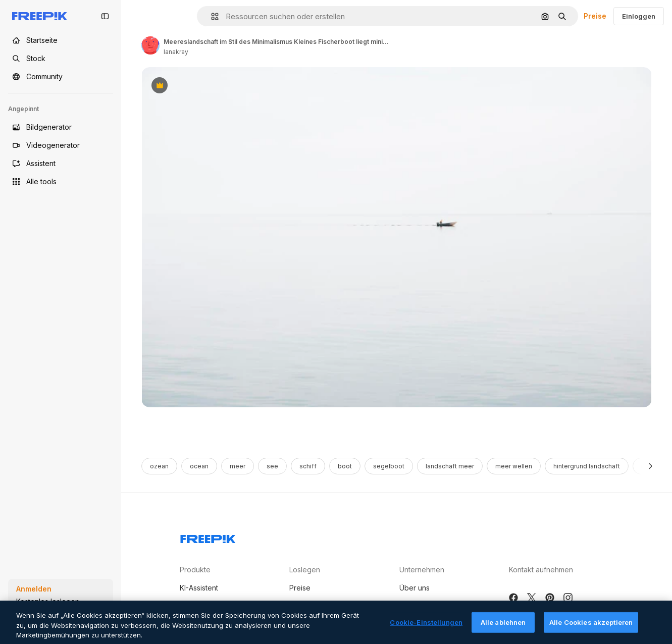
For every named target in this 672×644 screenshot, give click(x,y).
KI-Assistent (199, 588)
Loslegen (305, 570)
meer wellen (514, 466)
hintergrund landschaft (587, 466)
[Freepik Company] (208, 537)
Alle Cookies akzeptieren (591, 630)
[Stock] (61, 59)
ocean (199, 466)
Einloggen (639, 16)
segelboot (389, 466)
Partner (301, 607)
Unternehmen (422, 570)
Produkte (195, 570)
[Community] (61, 77)
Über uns (415, 588)
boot (345, 466)
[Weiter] (651, 466)
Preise (595, 16)
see (272, 466)
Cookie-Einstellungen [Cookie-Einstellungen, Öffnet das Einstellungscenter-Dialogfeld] (426, 630)
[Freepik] (40, 16)
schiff (308, 466)
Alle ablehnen (503, 630)
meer (238, 466)
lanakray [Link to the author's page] (176, 52)
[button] (211, 16)
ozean (159, 466)
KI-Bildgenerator (207, 607)
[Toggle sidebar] (105, 16)
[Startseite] (61, 40)
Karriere (413, 607)
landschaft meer (450, 466)
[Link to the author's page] (150, 45)
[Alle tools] (61, 182)
